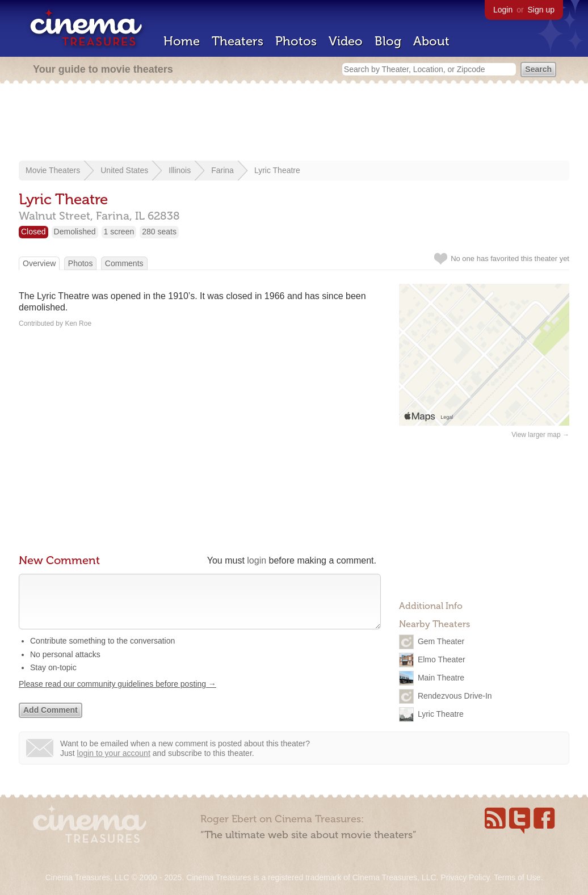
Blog (388, 41)
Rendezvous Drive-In (455, 696)
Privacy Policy (465, 877)
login (257, 560)
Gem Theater (441, 641)
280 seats (159, 232)
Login (503, 10)
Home (182, 41)
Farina (222, 170)
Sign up (541, 10)
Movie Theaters (53, 170)
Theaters (238, 41)
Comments (124, 263)
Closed (33, 232)
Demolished (75, 232)
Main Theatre (441, 678)
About (431, 41)
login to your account (114, 764)
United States (124, 170)
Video (346, 41)
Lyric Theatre (277, 170)
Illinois (180, 170)
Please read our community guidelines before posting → (117, 695)
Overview (39, 263)
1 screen (119, 232)
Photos (296, 41)
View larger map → (540, 435)
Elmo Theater (442, 659)
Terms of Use (517, 877)
